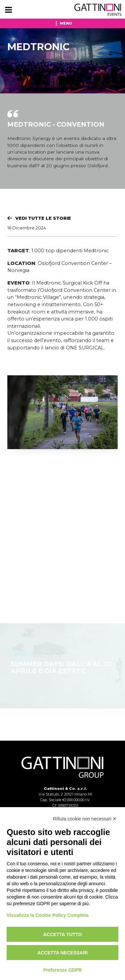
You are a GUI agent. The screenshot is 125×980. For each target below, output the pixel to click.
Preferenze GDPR (63, 970)
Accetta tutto (63, 934)
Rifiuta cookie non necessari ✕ (85, 819)
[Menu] (8, 10)
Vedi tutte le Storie (43, 218)
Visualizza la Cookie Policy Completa (48, 915)
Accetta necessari (62, 953)
